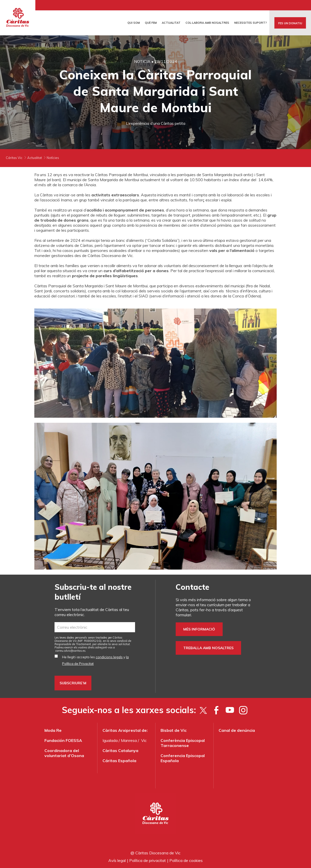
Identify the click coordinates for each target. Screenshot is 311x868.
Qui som (134, 23)
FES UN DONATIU (290, 23)
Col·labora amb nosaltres (207, 23)
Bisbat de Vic (174, 730)
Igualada (110, 740)
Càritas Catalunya (120, 750)
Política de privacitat (148, 860)
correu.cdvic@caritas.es (70, 651)
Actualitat (171, 23)
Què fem (151, 23)
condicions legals (109, 657)
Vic (144, 740)
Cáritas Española (119, 761)
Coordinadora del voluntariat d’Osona (64, 753)
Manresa (129, 740)
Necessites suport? (251, 23)
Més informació (199, 629)
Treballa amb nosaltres (208, 648)
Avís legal (117, 860)
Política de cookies (186, 860)
